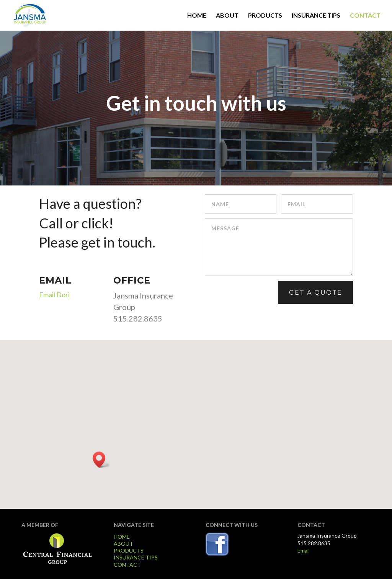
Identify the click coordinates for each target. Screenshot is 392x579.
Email (304, 550)
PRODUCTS (265, 16)
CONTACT (365, 16)
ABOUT (227, 16)
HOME (197, 16)
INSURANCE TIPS (316, 16)
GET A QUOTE (316, 293)
